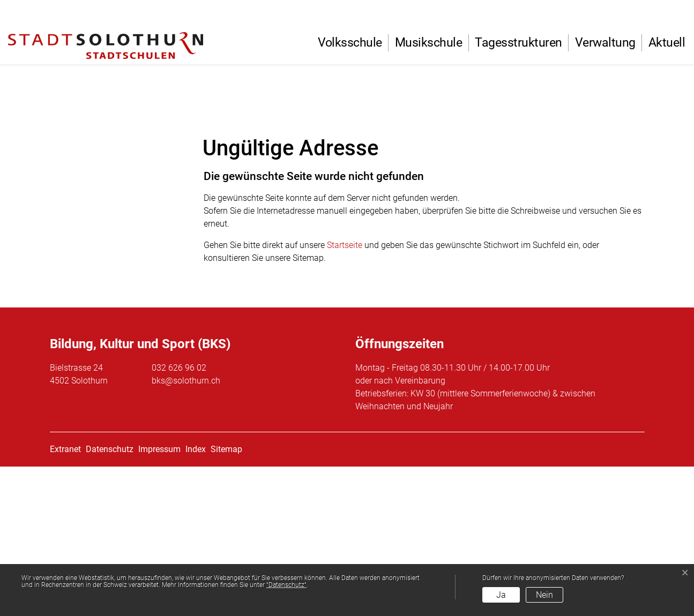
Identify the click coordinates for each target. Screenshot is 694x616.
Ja (501, 595)
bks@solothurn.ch (186, 530)
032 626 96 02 (179, 517)
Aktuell (667, 43)
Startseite (345, 395)
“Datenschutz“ (286, 585)
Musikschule (429, 43)
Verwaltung (605, 43)
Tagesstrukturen (518, 43)
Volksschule (350, 43)
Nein (544, 595)
